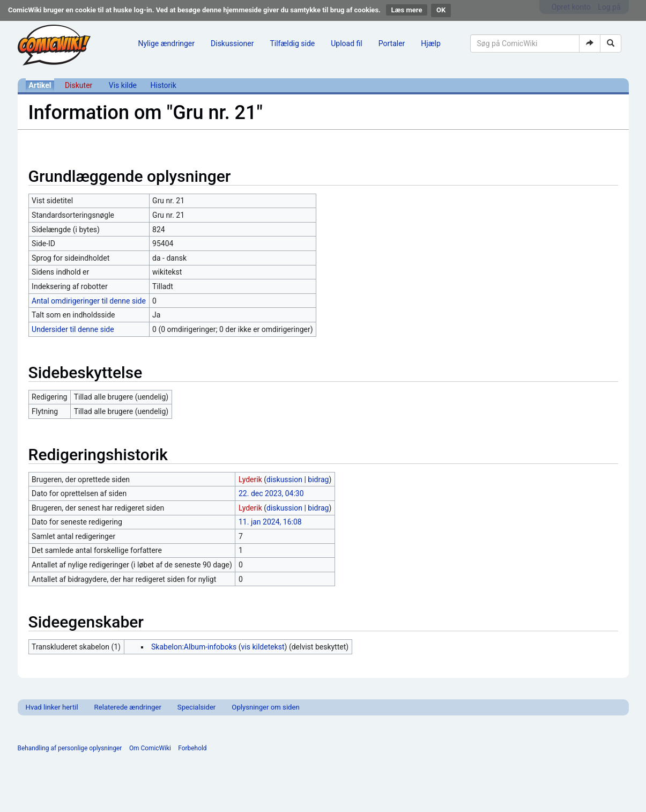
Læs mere (407, 10)
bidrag (318, 479)
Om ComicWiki (150, 748)
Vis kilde (123, 85)
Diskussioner (232, 43)
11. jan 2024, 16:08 (270, 522)
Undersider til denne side (73, 329)
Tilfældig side (292, 43)
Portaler (392, 43)
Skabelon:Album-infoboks (194, 647)
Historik (164, 85)
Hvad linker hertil (52, 707)
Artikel (40, 85)
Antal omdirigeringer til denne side (89, 301)
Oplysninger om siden (265, 707)
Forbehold (192, 748)
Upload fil (346, 43)
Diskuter (79, 85)
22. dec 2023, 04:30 (271, 493)
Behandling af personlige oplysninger (70, 748)
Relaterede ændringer (128, 707)
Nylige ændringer (167, 43)
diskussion (284, 479)
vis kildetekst (263, 647)
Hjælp (430, 43)
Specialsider (196, 707)
